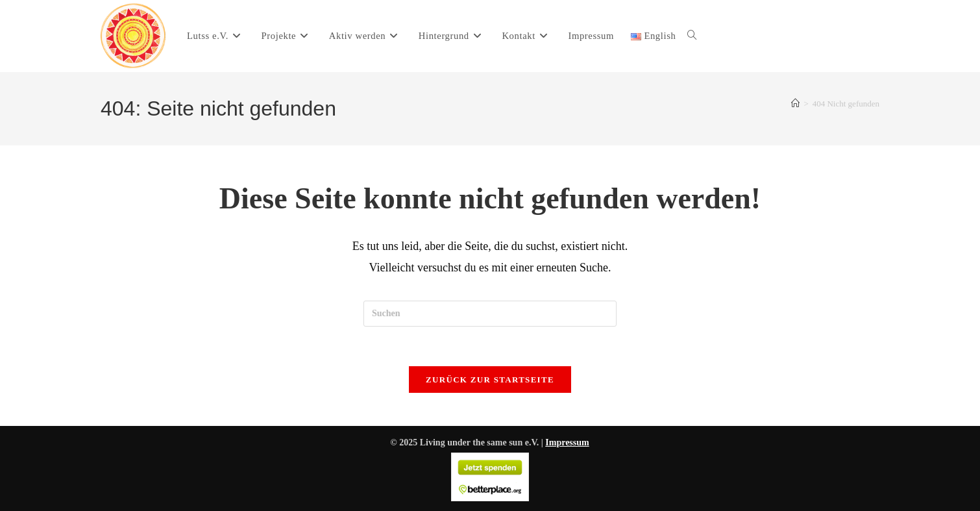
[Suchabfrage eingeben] (490, 314)
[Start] (795, 104)
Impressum (567, 442)
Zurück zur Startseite (490, 380)
